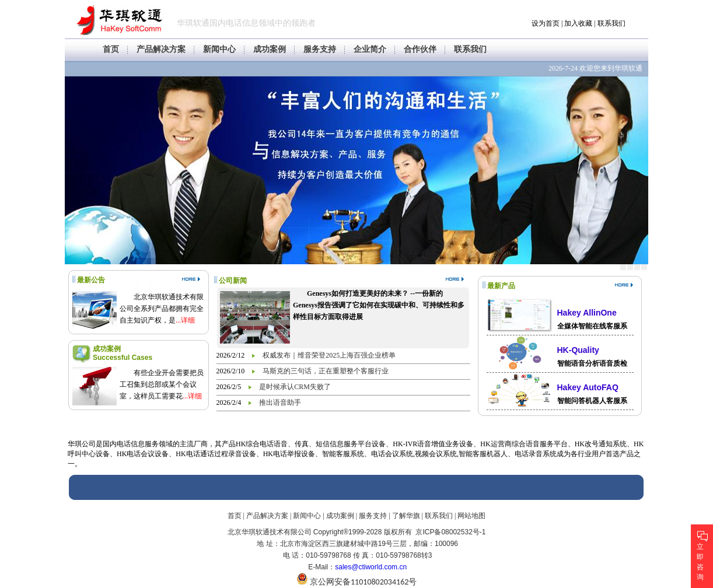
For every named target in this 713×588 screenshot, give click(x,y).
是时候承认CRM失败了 (295, 387)
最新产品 (501, 286)
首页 (111, 49)
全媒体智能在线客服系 (592, 326)
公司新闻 (233, 281)
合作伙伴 (420, 49)
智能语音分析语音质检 (592, 363)
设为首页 (546, 23)
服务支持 (320, 49)
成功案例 (270, 49)
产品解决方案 (161, 49)
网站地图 (471, 516)
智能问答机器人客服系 (592, 401)
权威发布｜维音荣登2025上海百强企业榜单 (329, 355)
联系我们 (611, 23)
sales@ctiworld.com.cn (371, 567)
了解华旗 (406, 516)
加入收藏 (578, 23)
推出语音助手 (280, 402)
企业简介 (370, 49)
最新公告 (91, 280)
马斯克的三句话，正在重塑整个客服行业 (326, 371)
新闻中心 (219, 49)
